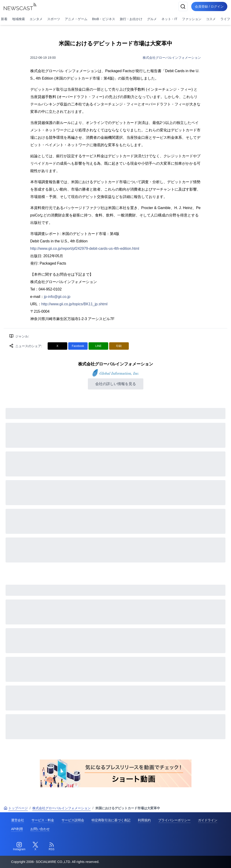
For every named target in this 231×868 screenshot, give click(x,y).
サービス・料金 (43, 820)
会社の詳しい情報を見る (116, 384)
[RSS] (52, 846)
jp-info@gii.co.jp (57, 297)
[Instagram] (19, 846)
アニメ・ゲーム (76, 19)
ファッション (192, 19)
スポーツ (54, 19)
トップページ (16, 808)
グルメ (152, 19)
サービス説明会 (73, 820)
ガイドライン (208, 820)
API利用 (17, 829)
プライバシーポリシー (174, 820)
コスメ (211, 19)
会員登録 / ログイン (209, 6)
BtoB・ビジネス (104, 19)
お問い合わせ (40, 829)
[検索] (183, 6)
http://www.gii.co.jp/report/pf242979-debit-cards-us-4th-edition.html (85, 249)
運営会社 (18, 820)
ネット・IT (169, 19)
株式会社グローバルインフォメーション (172, 58)
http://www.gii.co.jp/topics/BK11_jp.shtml (74, 304)
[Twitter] (35, 846)
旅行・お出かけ (131, 19)
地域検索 (18, 19)
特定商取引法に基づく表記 (111, 820)
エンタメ (36, 19)
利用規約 (144, 820)
